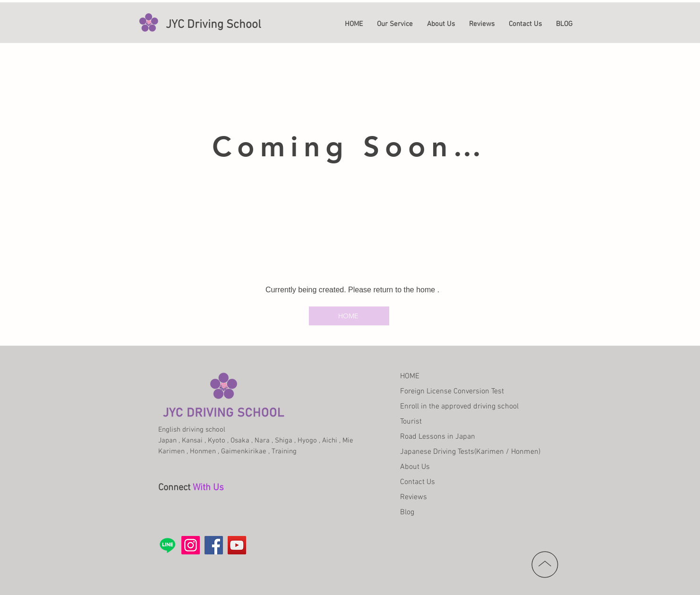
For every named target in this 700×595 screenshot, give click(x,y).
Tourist (411, 422)
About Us (415, 467)
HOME (410, 376)
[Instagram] (191, 545)
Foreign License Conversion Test (452, 391)
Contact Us (418, 482)
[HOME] (349, 316)
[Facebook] (214, 545)
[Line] (167, 545)
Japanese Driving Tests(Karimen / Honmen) (470, 452)
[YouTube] (237, 545)
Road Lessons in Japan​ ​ (439, 437)
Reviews (414, 497)
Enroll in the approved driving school (459, 407)
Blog (407, 512)
